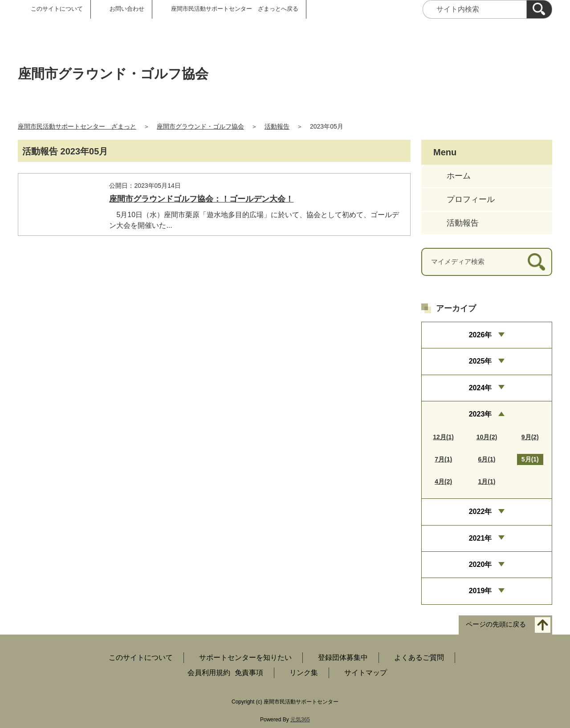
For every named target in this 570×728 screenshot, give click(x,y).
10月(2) (487, 437)
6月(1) (487, 459)
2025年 (480, 361)
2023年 (480, 414)
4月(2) (443, 481)
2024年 (480, 388)
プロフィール (471, 199)
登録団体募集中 (343, 657)
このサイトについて (57, 9)
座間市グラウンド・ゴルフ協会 (200, 126)
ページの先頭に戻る (496, 624)
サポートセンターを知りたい (245, 657)
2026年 (480, 335)
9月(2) (530, 437)
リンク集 (304, 673)
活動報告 (277, 126)
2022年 (480, 512)
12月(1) (443, 437)
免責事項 (249, 673)
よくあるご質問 (419, 657)
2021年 (480, 538)
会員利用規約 (209, 673)
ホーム (459, 176)
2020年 (480, 564)
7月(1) (443, 459)
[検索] (539, 9)
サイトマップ (366, 673)
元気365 (300, 720)
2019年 (480, 591)
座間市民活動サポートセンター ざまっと (77, 126)
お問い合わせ (127, 9)
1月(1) (487, 481)
